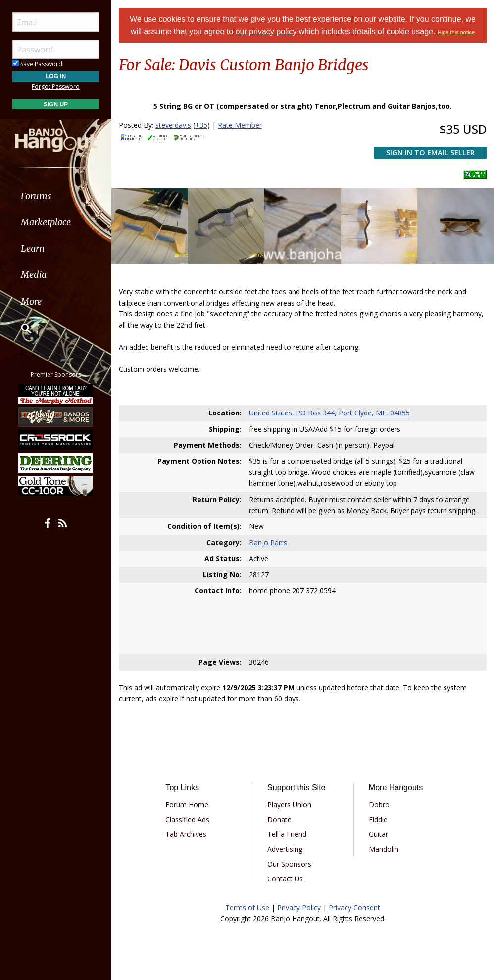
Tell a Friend (287, 834)
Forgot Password (56, 86)
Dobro (379, 804)
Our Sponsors (289, 864)
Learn (33, 248)
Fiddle (378, 819)
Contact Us (285, 879)
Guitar (378, 834)
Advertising (285, 849)
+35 (201, 125)
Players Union (289, 804)
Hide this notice (456, 32)
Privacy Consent (354, 907)
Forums (36, 196)
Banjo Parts (268, 542)
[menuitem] (56, 196)
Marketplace (46, 222)
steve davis (173, 125)
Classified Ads (187, 819)
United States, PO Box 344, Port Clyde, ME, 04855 (329, 413)
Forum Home (187, 804)
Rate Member (240, 125)
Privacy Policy (299, 907)
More (31, 301)
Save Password (37, 64)
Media (34, 275)
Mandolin (384, 849)
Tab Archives (186, 834)
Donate (279, 819)
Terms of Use (247, 907)
